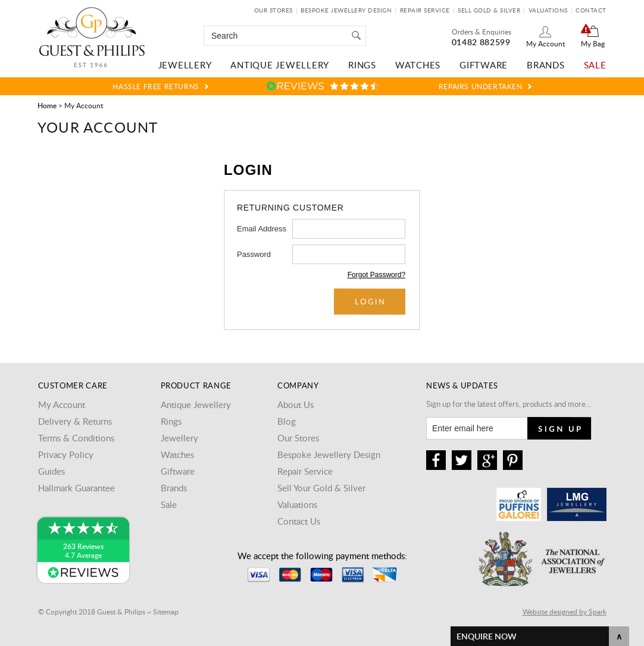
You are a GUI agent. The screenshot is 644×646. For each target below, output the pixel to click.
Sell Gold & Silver (489, 10)
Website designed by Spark (565, 611)
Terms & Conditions (76, 438)
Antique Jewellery (280, 65)
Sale (595, 65)
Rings (362, 65)
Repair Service (425, 10)
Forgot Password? (376, 275)
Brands (546, 65)
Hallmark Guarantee (76, 488)
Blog (287, 421)
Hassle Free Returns (156, 86)
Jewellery (185, 65)
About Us (296, 404)
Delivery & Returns (75, 421)
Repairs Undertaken (481, 86)
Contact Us (299, 521)
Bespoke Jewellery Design (346, 10)
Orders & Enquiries (482, 32)
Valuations (548, 10)
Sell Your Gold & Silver (321, 488)
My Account (545, 43)
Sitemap (166, 611)
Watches (418, 65)
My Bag (593, 43)
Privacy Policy (66, 454)
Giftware (484, 65)
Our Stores (273, 10)
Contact (591, 10)
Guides (51, 471)
